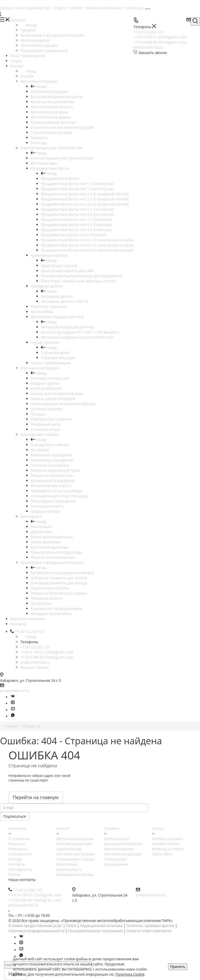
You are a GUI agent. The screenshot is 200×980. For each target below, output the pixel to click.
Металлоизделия (119, 849)
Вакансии (17, 844)
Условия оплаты (166, 844)
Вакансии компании (106, 8)
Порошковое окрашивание (116, 862)
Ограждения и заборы (50, 445)
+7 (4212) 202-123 (35, 647)
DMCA (71, 926)
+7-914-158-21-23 (47, 652)
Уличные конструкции (50, 378)
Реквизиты (18, 849)
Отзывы (15, 859)
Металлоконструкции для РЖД (67, 327)
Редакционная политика (101, 926)
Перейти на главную (36, 797)
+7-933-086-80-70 (47, 657)
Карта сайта (162, 854)
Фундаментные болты (60, 179)
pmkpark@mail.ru (35, 662)
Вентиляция (41, 527)
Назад (28, 25)
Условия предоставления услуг (35, 926)
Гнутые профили (55, 353)
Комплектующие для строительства (62, 158)
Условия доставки (168, 839)
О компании (19, 839)
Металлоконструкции (49, 91)
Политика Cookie (130, 974)
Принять (178, 967)
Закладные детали (57, 296)
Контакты (135, 8)
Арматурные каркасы (59, 266)
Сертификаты (20, 854)
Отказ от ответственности (149, 931)
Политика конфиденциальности (36, 931)
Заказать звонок (35, 667)
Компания (17, 828)
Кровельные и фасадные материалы (62, 573)
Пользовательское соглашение (95, 931)
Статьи (14, 874)
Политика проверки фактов (151, 926)
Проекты (28, 30)
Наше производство (34, 8)
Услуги (61, 8)
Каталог (78, 8)
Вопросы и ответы (168, 849)
